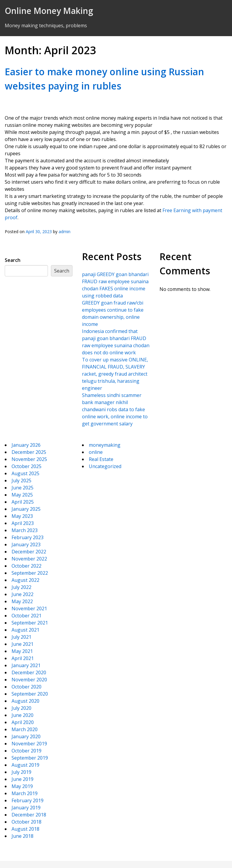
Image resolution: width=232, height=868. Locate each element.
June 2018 (22, 836)
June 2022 (22, 594)
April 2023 (23, 523)
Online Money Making (49, 11)
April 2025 (23, 502)
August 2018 (25, 829)
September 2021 (30, 623)
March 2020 (25, 729)
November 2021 (29, 608)
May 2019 (22, 786)
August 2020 (25, 701)
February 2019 (28, 800)
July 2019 (21, 772)
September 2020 (30, 694)
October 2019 (26, 751)
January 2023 (26, 544)
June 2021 (22, 644)
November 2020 (29, 680)
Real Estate (101, 459)
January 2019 (26, 808)
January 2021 (26, 665)
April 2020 (23, 722)
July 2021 (21, 637)
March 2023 (25, 530)
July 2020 (21, 708)
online (96, 452)
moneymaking (105, 445)
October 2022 (26, 566)
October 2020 (26, 687)
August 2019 (25, 765)
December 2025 (29, 452)
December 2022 (29, 552)
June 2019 (22, 779)
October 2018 (26, 822)
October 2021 (26, 616)
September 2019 (30, 758)
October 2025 (26, 466)
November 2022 (29, 559)
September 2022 (30, 573)
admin (65, 232)
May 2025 (22, 495)
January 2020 (26, 736)
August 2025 (25, 473)
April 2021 (23, 658)
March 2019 (25, 793)
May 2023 (22, 516)
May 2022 (22, 601)
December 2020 (29, 672)
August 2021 (25, 630)
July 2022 (21, 587)
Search (13, 260)
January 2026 (26, 445)
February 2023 (28, 537)
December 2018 (29, 815)
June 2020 (22, 715)
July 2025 (21, 481)
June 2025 (22, 488)
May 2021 (22, 651)
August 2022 (25, 580)
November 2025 (29, 459)
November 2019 (29, 744)
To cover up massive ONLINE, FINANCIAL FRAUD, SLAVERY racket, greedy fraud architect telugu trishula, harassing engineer (115, 374)
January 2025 (26, 509)
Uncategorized (105, 466)
